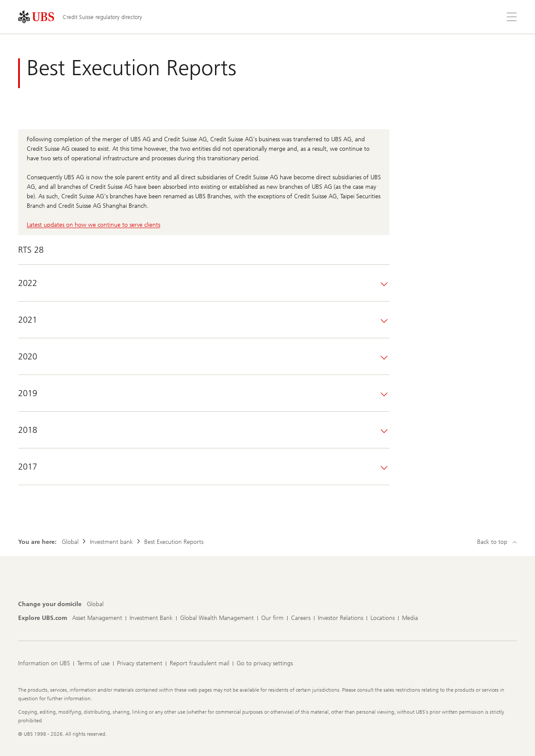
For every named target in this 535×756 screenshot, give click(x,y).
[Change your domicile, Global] (95, 604)
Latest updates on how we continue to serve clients (93, 225)
